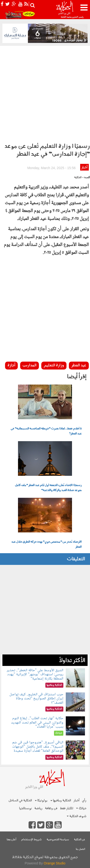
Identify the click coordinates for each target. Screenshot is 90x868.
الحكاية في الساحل (20, 801)
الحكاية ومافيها (61, 801)
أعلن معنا (12, 840)
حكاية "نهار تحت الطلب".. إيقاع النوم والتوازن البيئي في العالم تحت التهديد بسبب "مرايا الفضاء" (37, 723)
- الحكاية (79, 178)
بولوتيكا (41, 801)
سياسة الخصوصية (58, 840)
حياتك (81, 808)
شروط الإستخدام (31, 840)
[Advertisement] (45, 93)
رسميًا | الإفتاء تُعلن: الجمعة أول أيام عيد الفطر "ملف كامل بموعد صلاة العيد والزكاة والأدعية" (48, 488)
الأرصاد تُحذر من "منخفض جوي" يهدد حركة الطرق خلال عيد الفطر (46, 544)
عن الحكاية (80, 840)
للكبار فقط (66, 808)
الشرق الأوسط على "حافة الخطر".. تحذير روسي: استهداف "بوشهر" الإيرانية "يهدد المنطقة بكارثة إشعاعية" (35, 675)
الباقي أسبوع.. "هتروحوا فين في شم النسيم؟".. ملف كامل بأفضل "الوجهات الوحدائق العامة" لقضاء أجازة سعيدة (38, 747)
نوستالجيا (26, 808)
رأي (84, 801)
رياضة (38, 808)
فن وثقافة (51, 808)
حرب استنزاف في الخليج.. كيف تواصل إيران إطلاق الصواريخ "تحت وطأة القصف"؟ (36, 699)
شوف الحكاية (77, 816)
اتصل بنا (81, 849)
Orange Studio (54, 863)
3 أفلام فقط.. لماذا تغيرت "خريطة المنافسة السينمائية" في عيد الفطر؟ (46, 431)
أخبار (84, 168)
